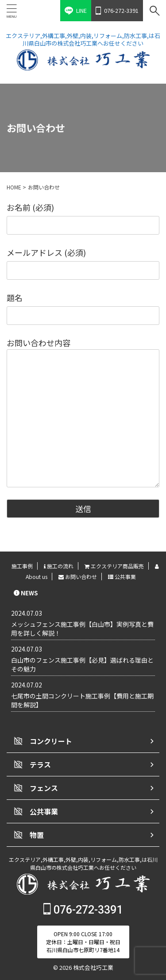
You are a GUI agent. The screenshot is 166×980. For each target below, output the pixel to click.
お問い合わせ (78, 577)
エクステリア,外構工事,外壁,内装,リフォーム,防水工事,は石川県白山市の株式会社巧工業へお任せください (83, 863)
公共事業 (122, 577)
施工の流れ (59, 566)
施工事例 (22, 566)
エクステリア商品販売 (114, 566)
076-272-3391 (83, 910)
